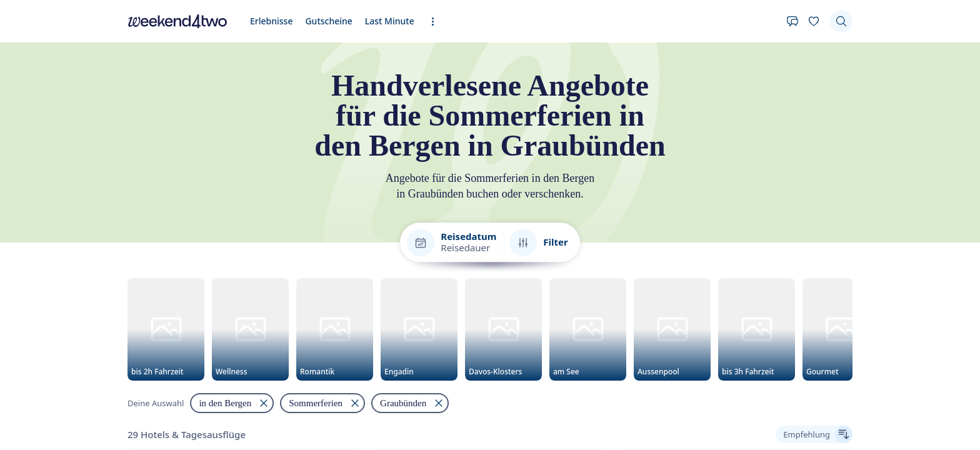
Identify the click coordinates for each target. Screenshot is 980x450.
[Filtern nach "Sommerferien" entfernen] (322, 404)
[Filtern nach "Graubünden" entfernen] (410, 404)
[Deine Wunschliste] (814, 21)
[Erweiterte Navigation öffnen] (437, 22)
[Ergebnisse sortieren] (814, 435)
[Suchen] (841, 21)
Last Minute (390, 21)
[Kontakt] (792, 21)
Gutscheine (328, 21)
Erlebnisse (271, 21)
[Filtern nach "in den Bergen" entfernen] (232, 404)
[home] (177, 21)
